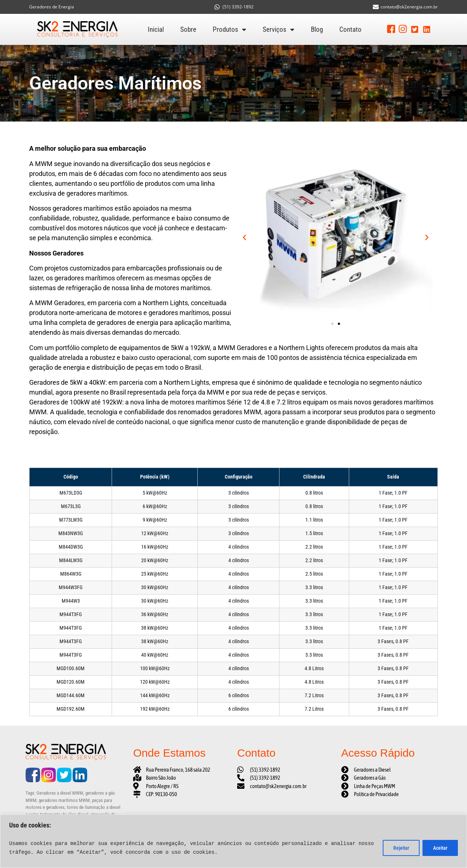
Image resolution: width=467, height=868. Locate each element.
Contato (350, 29)
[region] (233, 841)
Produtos (229, 30)
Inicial (156, 29)
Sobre (188, 29)
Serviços (279, 30)
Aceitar (440, 848)
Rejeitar (401, 848)
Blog (317, 29)
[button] (244, 238)
